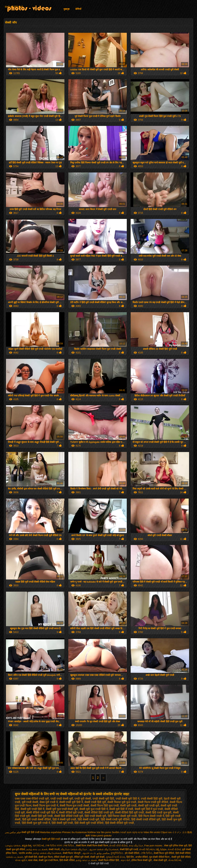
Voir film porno (104, 832)
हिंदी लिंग (130, 857)
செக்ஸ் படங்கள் (15, 857)
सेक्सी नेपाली (54, 849)
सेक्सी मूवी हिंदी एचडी (14, 7)
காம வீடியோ (136, 846)
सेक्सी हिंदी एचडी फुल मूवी (159, 812)
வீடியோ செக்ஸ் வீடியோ (74, 849)
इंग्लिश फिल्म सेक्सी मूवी (142, 860)
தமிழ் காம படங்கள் (37, 849)
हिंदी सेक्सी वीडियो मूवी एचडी (120, 823)
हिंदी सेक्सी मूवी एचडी (62, 823)
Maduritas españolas (51, 832)
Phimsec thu (68, 832)
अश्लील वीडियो (141, 857)
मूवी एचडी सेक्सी (30, 802)
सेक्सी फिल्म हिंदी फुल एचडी (105, 806)
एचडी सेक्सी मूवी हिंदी (103, 799)
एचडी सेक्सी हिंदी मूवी (152, 799)
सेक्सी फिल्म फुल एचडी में (45, 806)
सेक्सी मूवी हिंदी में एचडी (121, 809)
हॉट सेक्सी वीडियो (132, 853)
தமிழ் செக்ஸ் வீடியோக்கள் (47, 853)
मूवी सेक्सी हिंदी (31, 857)
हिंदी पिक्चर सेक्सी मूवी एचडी (122, 816)
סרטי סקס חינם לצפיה (131, 832)
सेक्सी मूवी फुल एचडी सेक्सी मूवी (62, 809)
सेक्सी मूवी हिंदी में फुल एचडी (149, 809)
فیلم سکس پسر (13, 832)
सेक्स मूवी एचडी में (49, 802)
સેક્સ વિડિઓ (175, 860)
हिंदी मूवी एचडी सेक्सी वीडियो (37, 819)
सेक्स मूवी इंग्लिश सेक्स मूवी (176, 846)
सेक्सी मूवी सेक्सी (97, 857)
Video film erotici (152, 832)
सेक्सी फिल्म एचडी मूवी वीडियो (153, 802)
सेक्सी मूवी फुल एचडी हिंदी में (94, 809)
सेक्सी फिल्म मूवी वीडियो (164, 853)
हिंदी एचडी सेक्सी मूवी (95, 816)
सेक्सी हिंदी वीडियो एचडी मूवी (69, 816)
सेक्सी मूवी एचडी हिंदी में (33, 809)
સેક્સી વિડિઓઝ (147, 849)
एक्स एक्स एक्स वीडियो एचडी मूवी (32, 799)
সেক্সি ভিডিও (146, 853)
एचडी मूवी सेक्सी (83, 799)
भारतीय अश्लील (25, 853)
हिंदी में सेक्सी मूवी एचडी (64, 819)
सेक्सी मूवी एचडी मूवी (149, 806)
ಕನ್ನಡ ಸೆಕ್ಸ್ (27, 846)
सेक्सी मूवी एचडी (128, 806)
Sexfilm (116, 832)
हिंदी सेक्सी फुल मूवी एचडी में (36, 823)
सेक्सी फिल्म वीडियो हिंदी (109, 860)
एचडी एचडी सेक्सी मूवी (62, 799)
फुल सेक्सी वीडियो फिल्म (160, 857)
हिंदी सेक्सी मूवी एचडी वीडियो (89, 823)
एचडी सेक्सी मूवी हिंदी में (128, 799)
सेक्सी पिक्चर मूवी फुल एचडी (122, 802)
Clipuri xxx (166, 832)
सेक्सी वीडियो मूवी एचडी (71, 812)
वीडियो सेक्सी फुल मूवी (63, 857)
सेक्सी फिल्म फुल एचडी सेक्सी (74, 806)
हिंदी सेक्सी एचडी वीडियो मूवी (146, 819)
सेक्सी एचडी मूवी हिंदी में (71, 802)
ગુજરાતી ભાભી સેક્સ (116, 857)
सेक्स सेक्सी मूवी (160, 860)
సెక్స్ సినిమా (161, 849)
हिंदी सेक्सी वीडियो (183, 853)
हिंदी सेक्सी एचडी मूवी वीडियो (115, 819)
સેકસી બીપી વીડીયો (118, 846)
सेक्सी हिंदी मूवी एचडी (42, 816)
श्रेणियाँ (78, 9)
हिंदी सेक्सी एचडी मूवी (88, 819)
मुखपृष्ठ (66, 9)
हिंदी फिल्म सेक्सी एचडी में (151, 816)
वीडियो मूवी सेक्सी (82, 857)
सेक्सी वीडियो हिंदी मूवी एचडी (130, 812)
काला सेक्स (33, 860)
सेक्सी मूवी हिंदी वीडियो (181, 857)
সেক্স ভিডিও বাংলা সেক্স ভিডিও (60, 846)
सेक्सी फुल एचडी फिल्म (48, 860)
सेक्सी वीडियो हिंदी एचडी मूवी (99, 812)
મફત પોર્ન (125, 860)
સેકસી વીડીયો (174, 849)
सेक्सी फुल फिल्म (46, 857)
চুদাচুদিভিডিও (117, 853)
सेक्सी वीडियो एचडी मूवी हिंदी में (42, 812)
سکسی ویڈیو (103, 853)
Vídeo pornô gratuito (101, 836)
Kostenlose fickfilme (86, 832)
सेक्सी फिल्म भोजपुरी (72, 853)
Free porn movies (154, 846)
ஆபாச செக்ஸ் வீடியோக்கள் (104, 849)
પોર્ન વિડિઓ (38, 846)
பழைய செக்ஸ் (13, 846)
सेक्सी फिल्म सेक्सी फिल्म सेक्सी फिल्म (92, 846)
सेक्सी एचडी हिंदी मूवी (95, 802)
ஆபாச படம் (89, 853)
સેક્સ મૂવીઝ (21, 860)
